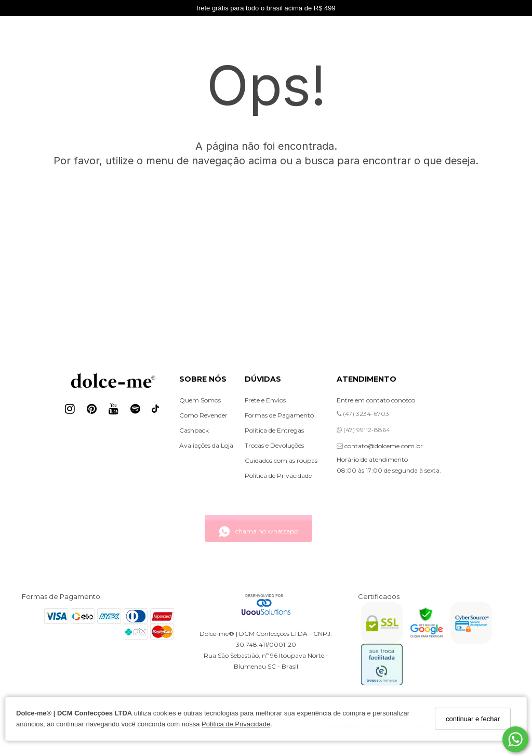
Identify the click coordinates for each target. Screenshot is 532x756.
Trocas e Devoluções (274, 445)
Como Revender (203, 415)
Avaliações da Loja (206, 445)
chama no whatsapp (258, 531)
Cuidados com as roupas (281, 460)
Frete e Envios (265, 400)
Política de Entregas (274, 430)
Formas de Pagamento (279, 415)
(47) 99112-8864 (363, 430)
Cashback (194, 430)
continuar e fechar (473, 719)
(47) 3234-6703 (363, 414)
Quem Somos (200, 400)
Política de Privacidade (236, 724)
